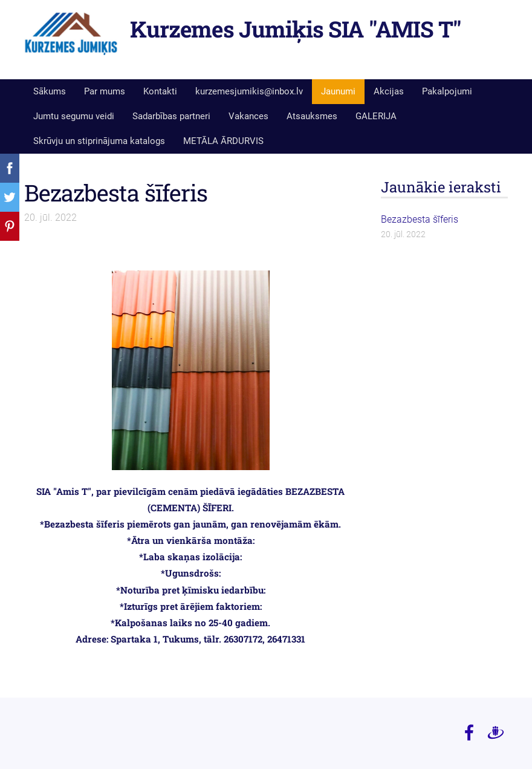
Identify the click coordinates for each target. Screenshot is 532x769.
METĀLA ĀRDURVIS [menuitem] (223, 141)
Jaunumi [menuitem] (338, 91)
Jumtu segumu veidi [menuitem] (74, 116)
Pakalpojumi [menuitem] (447, 91)
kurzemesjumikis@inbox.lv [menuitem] (249, 91)
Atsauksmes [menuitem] (312, 116)
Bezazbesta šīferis (116, 192)
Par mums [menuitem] (105, 91)
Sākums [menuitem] (50, 91)
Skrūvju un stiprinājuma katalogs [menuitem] (99, 141)
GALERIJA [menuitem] (376, 116)
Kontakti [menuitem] (160, 91)
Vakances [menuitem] (248, 116)
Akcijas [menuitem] (389, 91)
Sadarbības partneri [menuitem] (171, 116)
